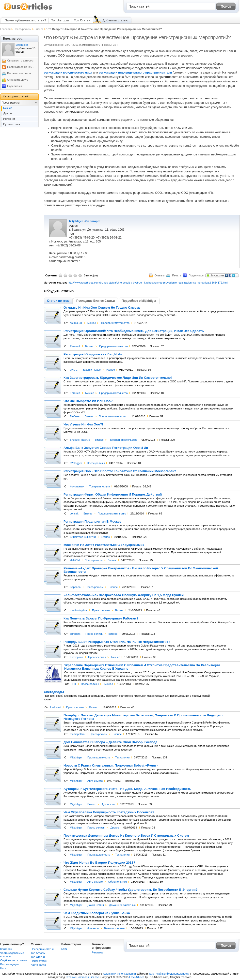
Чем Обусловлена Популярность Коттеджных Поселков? (109, 812)
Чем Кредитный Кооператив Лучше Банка (97, 913)
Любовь (75, 416)
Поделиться (15, 86)
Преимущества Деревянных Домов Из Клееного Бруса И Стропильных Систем (126, 836)
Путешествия (12, 124)
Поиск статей (39, 961)
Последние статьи (42, 949)
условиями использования (119, 974)
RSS (64, 949)
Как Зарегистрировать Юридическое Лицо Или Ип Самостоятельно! (118, 378)
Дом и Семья (96, 905)
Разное (110, 370)
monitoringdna (79, 610)
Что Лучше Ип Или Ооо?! (83, 424)
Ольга (74, 370)
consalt (74, 513)
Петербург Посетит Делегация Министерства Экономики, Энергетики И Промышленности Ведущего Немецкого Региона (143, 717)
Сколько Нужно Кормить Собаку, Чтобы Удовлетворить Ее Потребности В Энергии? (130, 890)
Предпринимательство (115, 323)
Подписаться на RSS (20, 67)
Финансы (93, 928)
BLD (73, 684)
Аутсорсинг (109, 804)
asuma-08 (76, 323)
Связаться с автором (20, 60)
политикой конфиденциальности (169, 974)
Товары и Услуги (100, 486)
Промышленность (99, 757)
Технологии (122, 757)
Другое (115, 828)
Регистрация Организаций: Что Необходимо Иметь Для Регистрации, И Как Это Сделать (134, 331)
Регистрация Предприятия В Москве (92, 522)
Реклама (97, 952)
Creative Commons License (82, 977)
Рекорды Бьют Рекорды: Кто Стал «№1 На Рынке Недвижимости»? (117, 642)
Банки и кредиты (115, 928)
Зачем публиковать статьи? (26, 20)
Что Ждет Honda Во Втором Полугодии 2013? (99, 863)
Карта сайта (38, 965)
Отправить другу (18, 80)
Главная (5, 29)
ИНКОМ (75, 560)
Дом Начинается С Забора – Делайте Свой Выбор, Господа (111, 742)
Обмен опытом (117, 882)
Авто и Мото (95, 781)
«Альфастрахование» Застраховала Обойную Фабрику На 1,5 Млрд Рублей (124, 595)
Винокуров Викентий (83, 537)
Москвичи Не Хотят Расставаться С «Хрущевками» (104, 545)
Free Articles (137, 977)
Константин (77, 486)
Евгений (75, 346)
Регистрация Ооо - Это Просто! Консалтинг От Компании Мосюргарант (120, 471)
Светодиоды (54, 692)
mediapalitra (77, 734)
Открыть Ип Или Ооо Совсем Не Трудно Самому (102, 308)
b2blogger (76, 463)
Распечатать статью (20, 73)
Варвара (75, 587)
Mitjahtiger (76, 221)
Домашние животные (122, 905)
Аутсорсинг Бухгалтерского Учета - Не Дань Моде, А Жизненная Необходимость (127, 789)
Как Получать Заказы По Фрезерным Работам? (101, 618)
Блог (3, 968)
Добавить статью (115, 20)
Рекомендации (9, 964)
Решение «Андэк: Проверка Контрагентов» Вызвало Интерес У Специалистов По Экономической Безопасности (141, 570)
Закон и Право (92, 370)
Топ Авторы (60, 20)
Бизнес (39, 29)
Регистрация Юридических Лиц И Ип (93, 354)
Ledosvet (56, 707)
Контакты (6, 949)
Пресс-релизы (22, 29)
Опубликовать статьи (14, 960)
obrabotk (75, 634)
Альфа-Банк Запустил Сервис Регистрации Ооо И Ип (106, 448)
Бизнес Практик (80, 440)
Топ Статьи (82, 20)
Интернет (9, 119)
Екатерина (77, 657)
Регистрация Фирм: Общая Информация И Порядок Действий (113, 495)
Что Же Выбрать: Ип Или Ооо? (88, 401)
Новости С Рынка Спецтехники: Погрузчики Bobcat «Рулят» (111, 766)
